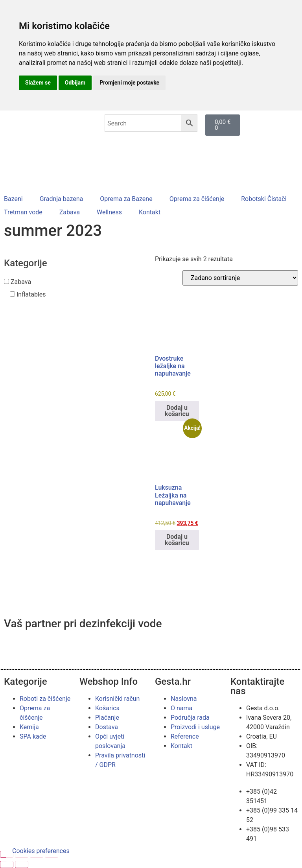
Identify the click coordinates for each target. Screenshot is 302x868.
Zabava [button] (21, 282)
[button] (18, 199)
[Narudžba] (240, 278)
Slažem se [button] (38, 83)
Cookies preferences (41, 851)
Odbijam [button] (75, 83)
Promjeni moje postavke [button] (129, 83)
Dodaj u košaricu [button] (177, 411)
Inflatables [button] (31, 294)
